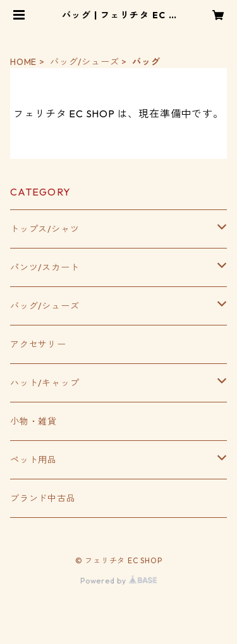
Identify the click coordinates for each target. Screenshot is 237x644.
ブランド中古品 (43, 498)
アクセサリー (38, 344)
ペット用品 (33, 460)
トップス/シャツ (45, 229)
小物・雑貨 (33, 421)
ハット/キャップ (45, 383)
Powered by (118, 581)
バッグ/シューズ (84, 62)
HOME (23, 62)
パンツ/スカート (45, 267)
